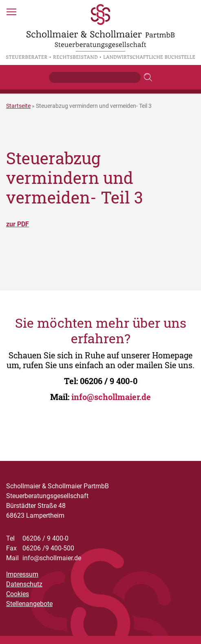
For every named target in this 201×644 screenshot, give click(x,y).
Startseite (18, 106)
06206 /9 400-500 (40, 548)
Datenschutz (24, 584)
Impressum (22, 574)
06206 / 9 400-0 (109, 381)
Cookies (18, 594)
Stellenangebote (29, 604)
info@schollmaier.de (111, 397)
